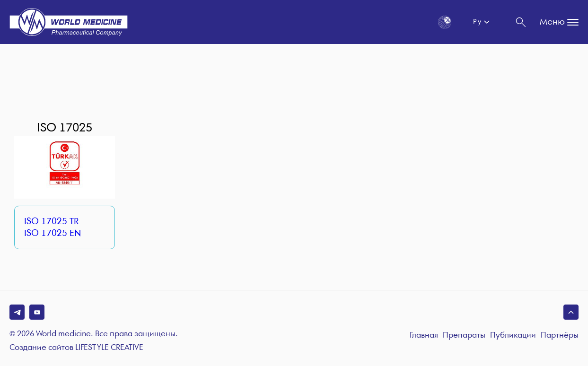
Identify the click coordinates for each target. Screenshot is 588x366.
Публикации (513, 335)
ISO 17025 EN (53, 233)
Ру (477, 22)
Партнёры (560, 335)
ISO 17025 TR (51, 222)
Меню (559, 22)
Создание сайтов (76, 348)
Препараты (464, 335)
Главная (424, 335)
